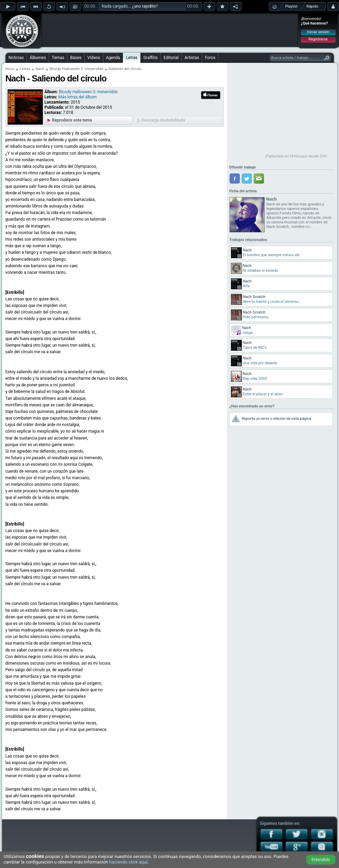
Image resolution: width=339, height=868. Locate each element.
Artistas (192, 58)
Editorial (171, 58)
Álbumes (38, 58)
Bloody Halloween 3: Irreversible (76, 69)
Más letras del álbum (78, 97)
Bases (76, 58)
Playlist (291, 6)
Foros (210, 58)
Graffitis (151, 58)
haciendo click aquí (128, 862)
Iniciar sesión (318, 32)
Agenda (113, 58)
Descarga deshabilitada (163, 120)
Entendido (321, 860)
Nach (40, 69)
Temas (58, 58)
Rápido (312, 6)
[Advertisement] (170, 30)
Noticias (16, 58)
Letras (131, 58)
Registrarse (318, 39)
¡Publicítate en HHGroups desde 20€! (296, 156)
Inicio (10, 69)
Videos (94, 58)
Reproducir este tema (72, 120)
